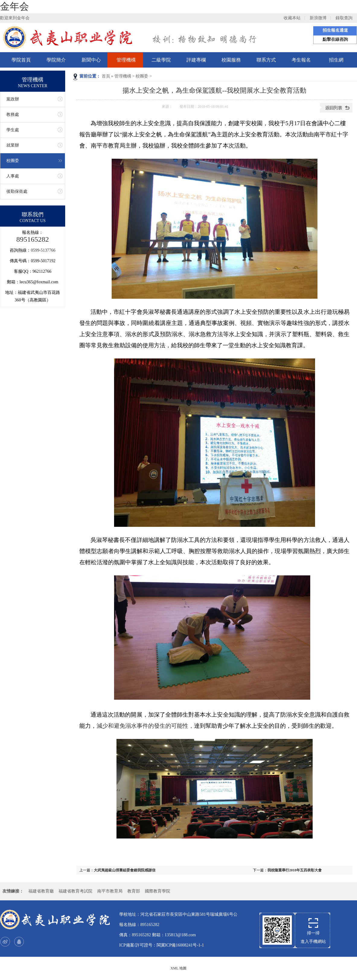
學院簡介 (56, 60)
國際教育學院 (158, 891)
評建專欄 (196, 60)
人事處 (13, 176)
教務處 (13, 115)
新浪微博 (318, 18)
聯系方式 (266, 60)
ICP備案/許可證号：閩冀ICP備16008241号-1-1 (162, 945)
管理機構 (126, 60)
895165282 (33, 239)
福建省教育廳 (41, 891)
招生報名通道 (335, 30)
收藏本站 (292, 18)
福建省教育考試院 (75, 891)
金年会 (14, 6)
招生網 (336, 60)
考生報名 (301, 60)
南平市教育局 (110, 891)
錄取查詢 (344, 18)
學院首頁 (21, 60)
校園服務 (231, 60)
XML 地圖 (178, 968)
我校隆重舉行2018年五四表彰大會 (295, 870)
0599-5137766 (43, 250)
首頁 (106, 76)
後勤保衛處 (17, 191)
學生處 (13, 130)
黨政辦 (13, 99)
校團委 (142, 76)
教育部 (134, 891)
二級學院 (161, 60)
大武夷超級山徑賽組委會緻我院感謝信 (125, 870)
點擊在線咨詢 (335, 39)
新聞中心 (91, 60)
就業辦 (13, 145)
